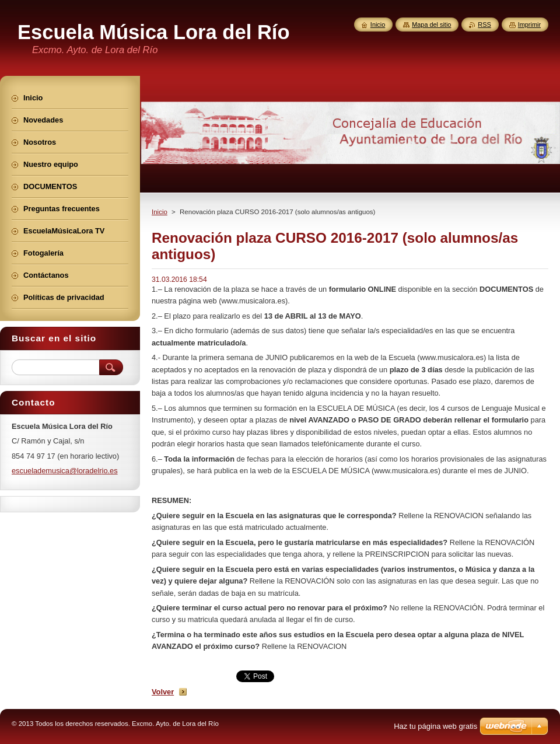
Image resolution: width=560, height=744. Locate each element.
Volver (163, 692)
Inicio (160, 212)
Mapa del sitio (431, 25)
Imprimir (529, 25)
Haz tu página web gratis (435, 726)
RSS (484, 25)
